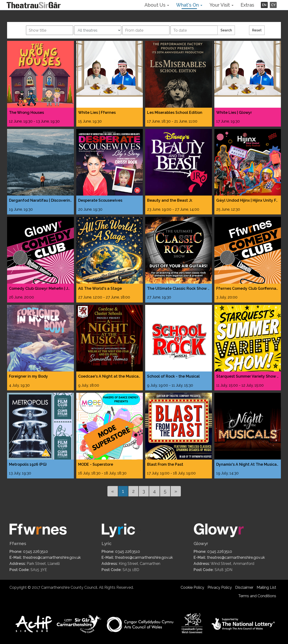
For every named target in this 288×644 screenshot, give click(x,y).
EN (264, 5)
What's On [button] (189, 5)
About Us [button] (157, 5)
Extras (247, 5)
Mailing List (266, 587)
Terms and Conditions (257, 596)
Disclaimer (244, 587)
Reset (257, 30)
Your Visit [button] (221, 5)
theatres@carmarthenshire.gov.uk (52, 557)
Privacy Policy (220, 587)
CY (273, 5)
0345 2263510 (36, 552)
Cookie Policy (192, 587)
